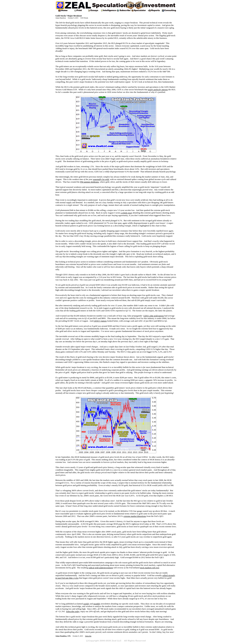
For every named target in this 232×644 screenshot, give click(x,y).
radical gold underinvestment (101, 568)
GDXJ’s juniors (100, 321)
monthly (97, 604)
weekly (86, 604)
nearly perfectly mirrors (158, 90)
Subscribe (88, 636)
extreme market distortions (135, 516)
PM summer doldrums (89, 182)
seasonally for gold (101, 179)
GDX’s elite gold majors (154, 316)
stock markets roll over (150, 568)
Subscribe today (73, 611)
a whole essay (126, 213)
